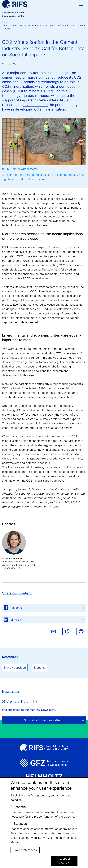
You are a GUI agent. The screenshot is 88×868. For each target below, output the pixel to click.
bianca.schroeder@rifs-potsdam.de (19, 565)
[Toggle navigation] (81, 4)
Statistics (20, 824)
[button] (67, 631)
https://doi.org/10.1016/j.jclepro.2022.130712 (30, 507)
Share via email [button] (53, 631)
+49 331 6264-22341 (12, 568)
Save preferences (25, 850)
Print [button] (81, 631)
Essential (20, 807)
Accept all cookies (64, 861)
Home (5, 22)
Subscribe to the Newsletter (42, 720)
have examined (35, 105)
